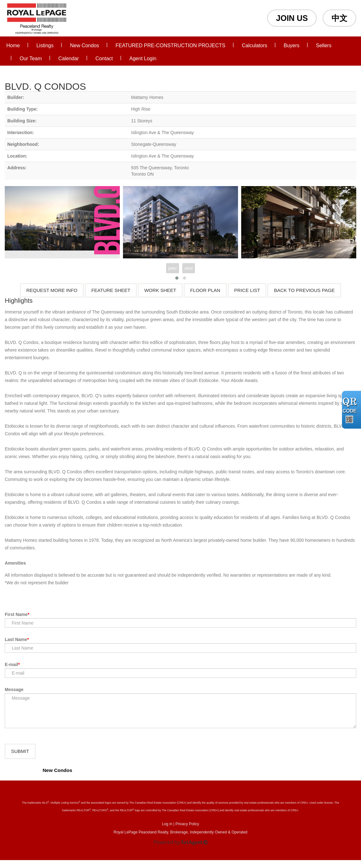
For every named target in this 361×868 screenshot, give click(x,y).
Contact (104, 58)
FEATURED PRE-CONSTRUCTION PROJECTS (171, 45)
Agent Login (143, 58)
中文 (339, 18)
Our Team (31, 58)
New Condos (85, 45)
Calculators (255, 45)
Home (13, 45)
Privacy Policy (187, 832)
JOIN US (292, 18)
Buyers (292, 45)
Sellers (324, 45)
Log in (167, 832)
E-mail (11, 664)
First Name (16, 614)
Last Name (16, 639)
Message (14, 690)
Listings (45, 45)
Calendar (69, 58)
